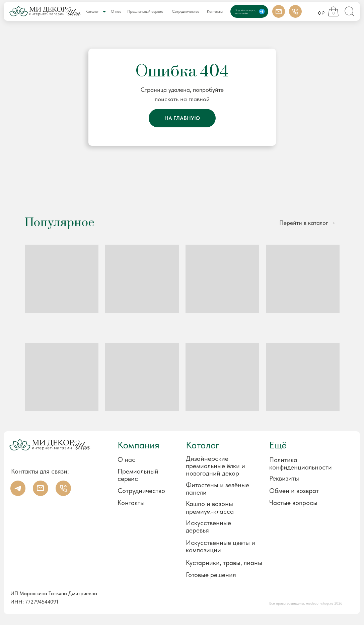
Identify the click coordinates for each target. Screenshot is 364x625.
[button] (303, 478)
